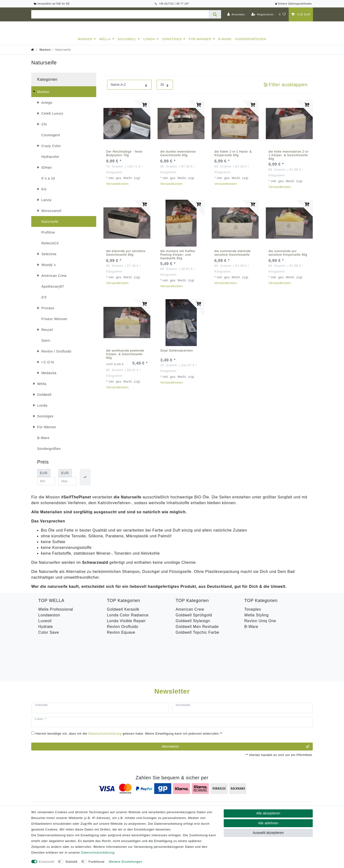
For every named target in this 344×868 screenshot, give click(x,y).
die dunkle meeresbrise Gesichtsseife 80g (178, 158)
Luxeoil (45, 625)
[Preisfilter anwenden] (85, 481)
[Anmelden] (236, 14)
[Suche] (215, 14)
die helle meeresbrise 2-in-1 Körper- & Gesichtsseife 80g (289, 159)
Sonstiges (172, 43)
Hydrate (46, 631)
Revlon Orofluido (123, 631)
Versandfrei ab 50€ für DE (52, 4)
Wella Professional (56, 614)
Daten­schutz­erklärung (98, 852)
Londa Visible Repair (126, 625)
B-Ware (225, 43)
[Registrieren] (263, 14)
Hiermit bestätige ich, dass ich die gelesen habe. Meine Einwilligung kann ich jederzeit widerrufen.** (129, 697)
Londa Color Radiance (128, 619)
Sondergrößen (251, 43)
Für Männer (200, 43)
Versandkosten (117, 188)
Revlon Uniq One (260, 625)
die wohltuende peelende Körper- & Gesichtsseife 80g (125, 358)
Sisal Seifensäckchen (177, 355)
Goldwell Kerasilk (123, 614)
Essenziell (47, 862)
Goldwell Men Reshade (197, 631)
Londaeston (49, 619)
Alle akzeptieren (268, 813)
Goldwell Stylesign (193, 625)
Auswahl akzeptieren (268, 833)
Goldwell (127, 43)
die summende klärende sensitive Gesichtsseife (233, 257)
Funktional (96, 862)
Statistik (72, 862)
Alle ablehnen (268, 823)
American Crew (190, 614)
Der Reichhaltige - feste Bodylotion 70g (124, 158)
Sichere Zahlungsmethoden (293, 4)
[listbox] (127, 128)
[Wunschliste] (283, 14)
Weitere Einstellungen (126, 862)
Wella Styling (257, 619)
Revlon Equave (121, 637)
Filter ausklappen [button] (286, 89)
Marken (85, 43)
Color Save (49, 637)
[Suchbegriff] (120, 14)
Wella (105, 43)
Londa (149, 43)
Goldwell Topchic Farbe (197, 637)
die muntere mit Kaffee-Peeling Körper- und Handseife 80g (178, 259)
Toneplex (253, 614)
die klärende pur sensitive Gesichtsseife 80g (126, 257)
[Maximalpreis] (67, 485)
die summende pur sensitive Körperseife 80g (288, 257)
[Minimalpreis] (46, 485)
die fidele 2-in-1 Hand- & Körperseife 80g (233, 158)
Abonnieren (235, 710)
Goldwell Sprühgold (194, 619)
